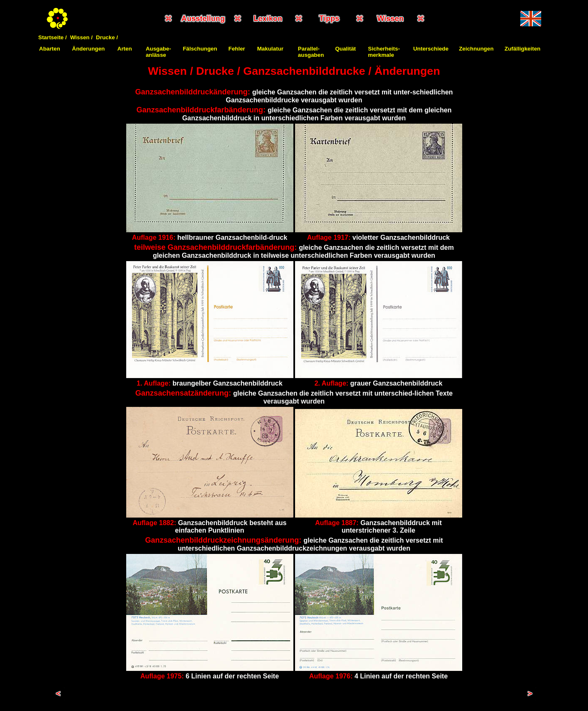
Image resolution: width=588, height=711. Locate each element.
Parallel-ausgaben (311, 52)
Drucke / (107, 37)
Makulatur (270, 49)
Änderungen (88, 49)
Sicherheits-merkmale (384, 52)
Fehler (237, 49)
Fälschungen (200, 49)
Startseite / (53, 37)
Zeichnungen (476, 49)
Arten (125, 49)
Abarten (50, 49)
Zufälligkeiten (522, 49)
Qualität (346, 49)
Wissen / (81, 37)
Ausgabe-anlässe (159, 52)
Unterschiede (431, 49)
